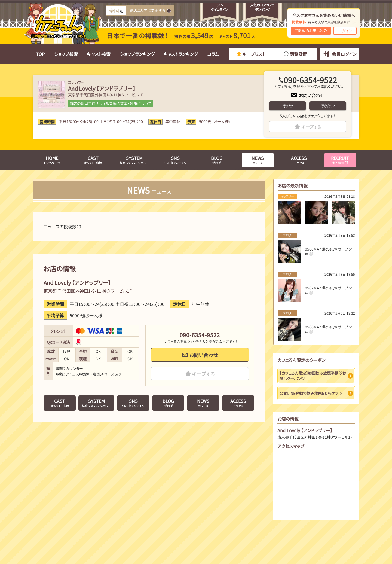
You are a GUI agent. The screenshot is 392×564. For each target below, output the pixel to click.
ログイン (345, 31)
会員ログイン (344, 54)
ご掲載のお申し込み (311, 31)
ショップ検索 (66, 54)
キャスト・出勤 (93, 160)
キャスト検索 (99, 54)
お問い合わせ (312, 95)
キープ (311, 127)
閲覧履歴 (298, 54)
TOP (40, 54)
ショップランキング (137, 54)
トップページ (52, 160)
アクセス (299, 160)
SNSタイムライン (175, 160)
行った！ (288, 106)
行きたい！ (328, 106)
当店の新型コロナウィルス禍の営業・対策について (110, 103)
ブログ (217, 160)
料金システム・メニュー (134, 160)
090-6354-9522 (310, 80)
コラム (213, 54)
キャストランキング (181, 54)
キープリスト (254, 54)
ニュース (258, 160)
